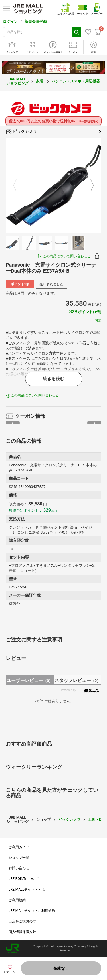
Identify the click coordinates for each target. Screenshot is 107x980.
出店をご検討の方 (22, 921)
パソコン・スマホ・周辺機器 (76, 81)
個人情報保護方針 (22, 932)
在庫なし (61, 968)
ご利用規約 (17, 900)
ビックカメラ (53, 132)
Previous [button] (18, 186)
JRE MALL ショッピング (17, 81)
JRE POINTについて (24, 879)
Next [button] (89, 186)
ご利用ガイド (19, 847)
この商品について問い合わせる (67, 256)
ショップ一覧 (19, 858)
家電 (40, 81)
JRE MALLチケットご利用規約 (32, 911)
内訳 (98, 320)
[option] (53, 186)
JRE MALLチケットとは (27, 890)
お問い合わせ (19, 868)
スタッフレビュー (77, 680)
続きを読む (53, 379)
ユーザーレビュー (30, 680)
